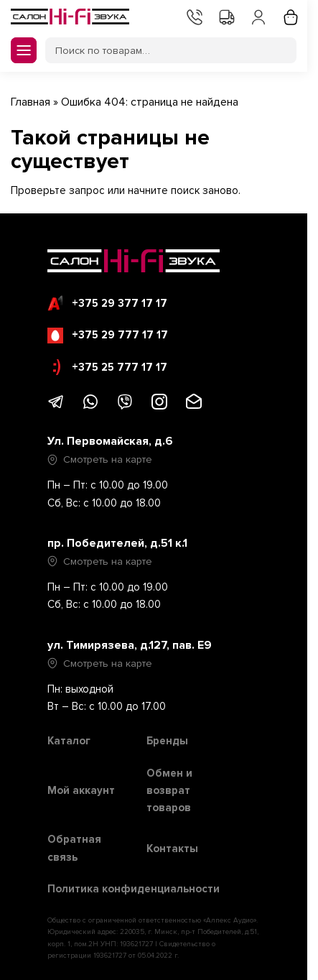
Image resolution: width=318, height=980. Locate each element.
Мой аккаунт (257, 16)
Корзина (289, 16)
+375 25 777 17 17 (110, 367)
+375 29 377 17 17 (107, 303)
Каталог (69, 741)
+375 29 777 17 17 (108, 336)
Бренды (167, 741)
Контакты (193, 16)
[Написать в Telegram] (56, 407)
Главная (31, 102)
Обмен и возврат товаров (169, 791)
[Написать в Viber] (125, 407)
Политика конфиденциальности (134, 889)
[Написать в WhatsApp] (90, 407)
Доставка (225, 16)
